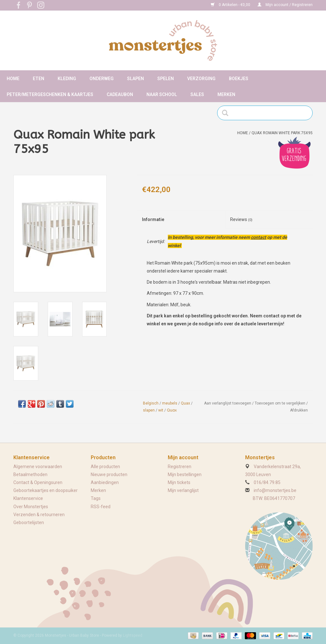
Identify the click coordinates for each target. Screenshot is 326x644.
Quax (185, 403)
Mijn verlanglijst (183, 490)
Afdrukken (299, 410)
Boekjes (239, 79)
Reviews (241, 219)
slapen (149, 410)
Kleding (67, 79)
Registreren (180, 467)
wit (161, 410)
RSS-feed (101, 507)
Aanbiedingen (105, 482)
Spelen (166, 79)
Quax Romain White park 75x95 (282, 133)
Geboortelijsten (29, 523)
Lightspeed (133, 635)
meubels (170, 403)
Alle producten (105, 467)
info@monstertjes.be (275, 490)
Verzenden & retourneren (39, 515)
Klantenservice (28, 498)
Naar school (162, 94)
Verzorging (201, 79)
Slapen (135, 79)
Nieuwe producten (109, 474)
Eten (39, 79)
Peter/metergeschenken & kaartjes (50, 94)
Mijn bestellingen (185, 474)
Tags (96, 498)
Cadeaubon (120, 94)
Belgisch (151, 403)
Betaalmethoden (30, 474)
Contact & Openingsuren (38, 482)
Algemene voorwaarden (38, 467)
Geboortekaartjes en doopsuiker (46, 490)
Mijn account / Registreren (285, 5)
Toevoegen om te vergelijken (280, 403)
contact (259, 237)
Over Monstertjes (31, 507)
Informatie (153, 219)
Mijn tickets (179, 482)
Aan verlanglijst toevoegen (228, 403)
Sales (197, 94)
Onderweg (102, 79)
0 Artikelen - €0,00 (231, 5)
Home (13, 79)
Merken (226, 94)
